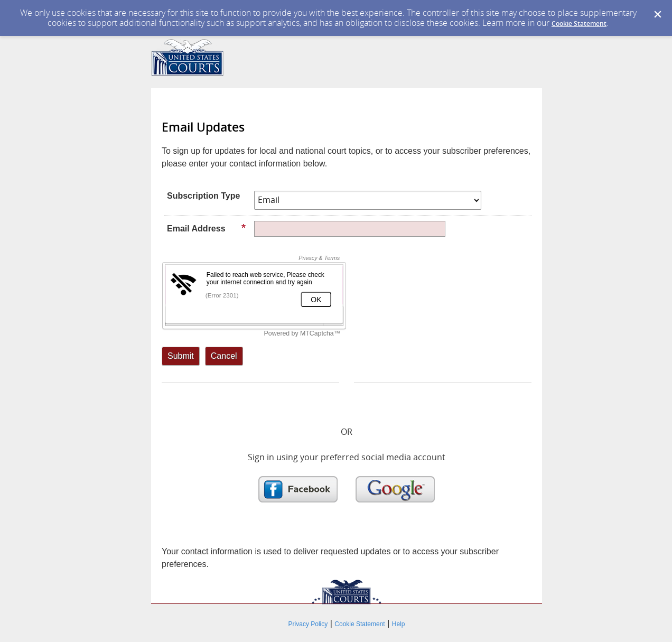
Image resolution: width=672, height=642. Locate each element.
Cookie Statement (579, 24)
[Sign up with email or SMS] (181, 356)
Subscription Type (203, 196)
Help (399, 624)
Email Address (207, 228)
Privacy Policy (308, 624)
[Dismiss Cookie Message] (658, 15)
